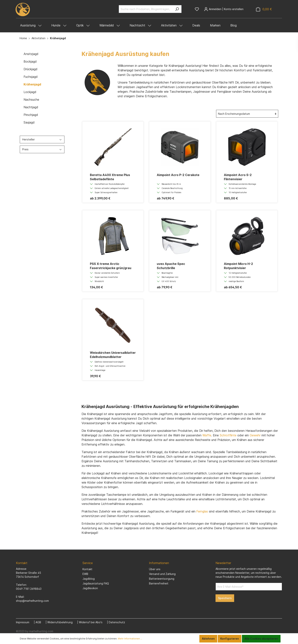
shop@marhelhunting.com (32, 601)
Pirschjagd (31, 115)
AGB (38, 622)
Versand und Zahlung (162, 574)
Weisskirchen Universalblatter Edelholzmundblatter (113, 355)
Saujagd (29, 122)
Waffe (207, 435)
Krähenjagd (32, 84)
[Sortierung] (247, 114)
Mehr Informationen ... (130, 639)
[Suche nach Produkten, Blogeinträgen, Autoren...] (146, 9)
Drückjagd (31, 69)
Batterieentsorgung (162, 579)
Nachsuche (31, 100)
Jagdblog (89, 579)
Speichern (225, 598)
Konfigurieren (230, 639)
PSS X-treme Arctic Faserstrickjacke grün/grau (111, 266)
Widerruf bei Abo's (91, 622)
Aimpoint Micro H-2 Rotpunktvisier (238, 266)
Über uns (155, 569)
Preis (42, 149)
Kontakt (87, 569)
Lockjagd (30, 92)
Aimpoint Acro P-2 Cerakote (178, 175)
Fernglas (202, 511)
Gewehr (255, 435)
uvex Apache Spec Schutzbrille (171, 266)
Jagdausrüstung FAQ (96, 583)
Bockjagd (30, 61)
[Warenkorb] (264, 9)
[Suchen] (177, 9)
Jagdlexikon (90, 588)
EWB (85, 574)
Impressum (23, 622)
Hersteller (42, 139)
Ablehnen (208, 639)
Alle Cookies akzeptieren (261, 639)
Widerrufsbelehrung (60, 622)
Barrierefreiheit (159, 583)
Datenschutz (117, 622)
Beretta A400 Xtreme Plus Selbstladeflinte (110, 177)
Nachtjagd (31, 107)
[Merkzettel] (197, 9)
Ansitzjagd (31, 54)
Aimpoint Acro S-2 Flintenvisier (238, 177)
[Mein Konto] (224, 9)
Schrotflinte (228, 435)
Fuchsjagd (31, 77)
